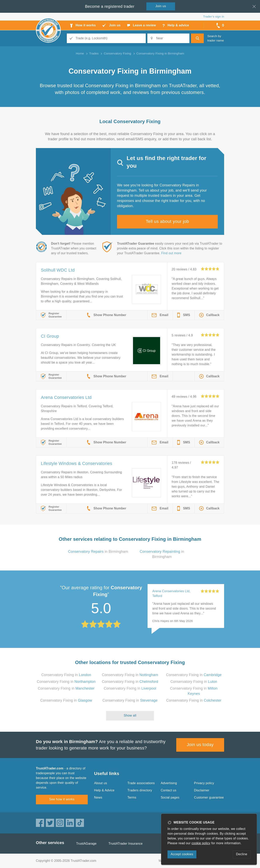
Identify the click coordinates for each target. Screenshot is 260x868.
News (98, 797)
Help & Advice (104, 790)
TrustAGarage (86, 844)
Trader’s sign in (214, 16)
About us (101, 783)
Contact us (168, 790)
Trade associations (141, 783)
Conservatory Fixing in (66, 675)
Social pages (170, 797)
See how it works (62, 799)
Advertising (169, 783)
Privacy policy (204, 783)
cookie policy (201, 843)
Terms (132, 797)
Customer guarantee (209, 797)
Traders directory (140, 790)
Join (161, 6)
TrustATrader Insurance (126, 844)
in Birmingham (98, 552)
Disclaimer (202, 790)
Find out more (171, 253)
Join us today (200, 745)
